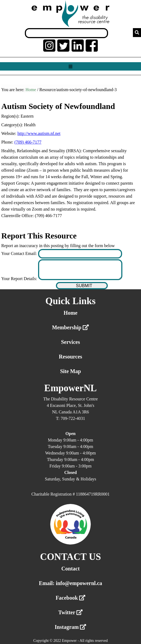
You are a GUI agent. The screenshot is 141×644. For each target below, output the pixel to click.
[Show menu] (70, 67)
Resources (70, 357)
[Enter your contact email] (80, 254)
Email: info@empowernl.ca (70, 583)
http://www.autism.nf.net (39, 133)
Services (70, 342)
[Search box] (66, 33)
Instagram (71, 627)
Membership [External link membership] (71, 327)
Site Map (70, 371)
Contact (70, 569)
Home (31, 90)
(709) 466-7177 (28, 142)
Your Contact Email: (20, 253)
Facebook (70, 598)
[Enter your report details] (80, 270)
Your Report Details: (20, 279)
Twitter (71, 612)
